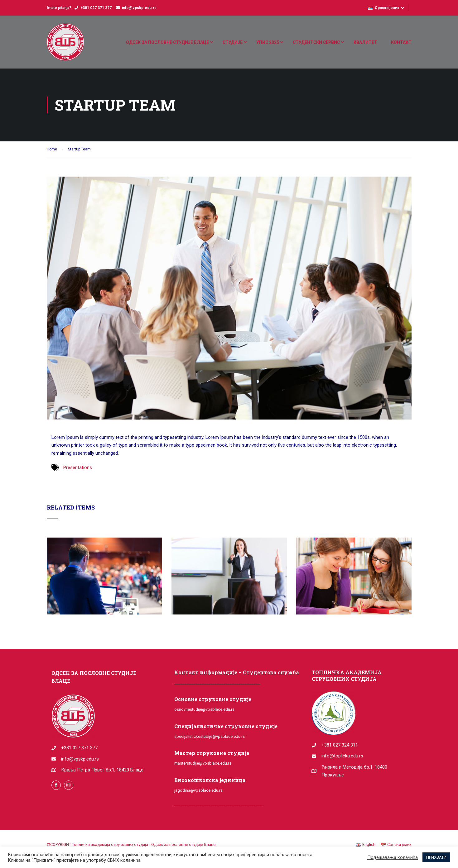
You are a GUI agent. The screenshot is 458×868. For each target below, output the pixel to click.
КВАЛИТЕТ (365, 42)
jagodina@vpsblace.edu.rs (198, 790)
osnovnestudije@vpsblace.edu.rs (204, 709)
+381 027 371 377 (96, 8)
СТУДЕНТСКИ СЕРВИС (316, 42)
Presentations (78, 467)
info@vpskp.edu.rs (139, 8)
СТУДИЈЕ (233, 42)
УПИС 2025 (268, 42)
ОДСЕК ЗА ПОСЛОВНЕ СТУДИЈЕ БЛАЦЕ (167, 42)
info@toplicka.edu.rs (342, 756)
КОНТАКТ (401, 42)
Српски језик (384, 8)
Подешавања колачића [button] (393, 857)
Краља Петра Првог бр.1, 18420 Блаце (102, 770)
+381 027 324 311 (340, 745)
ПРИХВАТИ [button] (436, 857)
